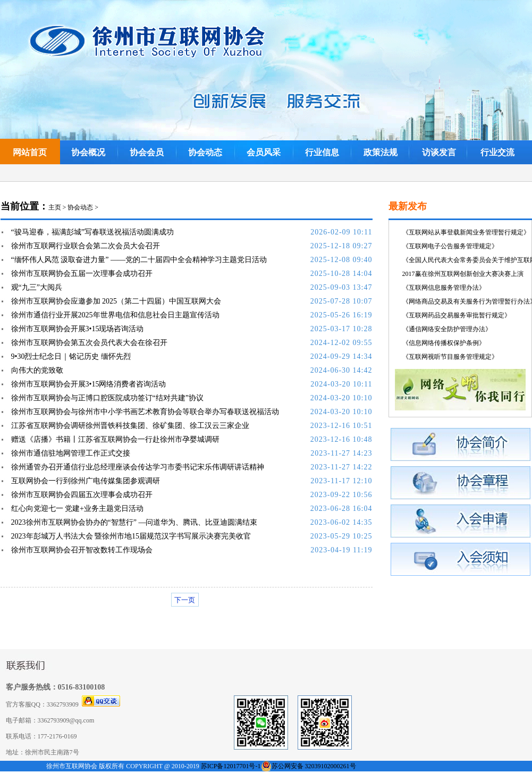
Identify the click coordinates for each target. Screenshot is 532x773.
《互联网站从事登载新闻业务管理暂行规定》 (466, 232)
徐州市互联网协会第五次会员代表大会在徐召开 (89, 343)
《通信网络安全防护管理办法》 (447, 329)
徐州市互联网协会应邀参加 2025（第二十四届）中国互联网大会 (116, 301)
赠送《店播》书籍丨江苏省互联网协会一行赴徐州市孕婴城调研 (115, 439)
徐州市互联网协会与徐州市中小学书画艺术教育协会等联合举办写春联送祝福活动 (145, 412)
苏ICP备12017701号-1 (231, 766)
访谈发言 (439, 152)
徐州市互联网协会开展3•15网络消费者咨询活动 (89, 384)
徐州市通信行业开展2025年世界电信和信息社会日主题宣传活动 (115, 315)
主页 (55, 207)
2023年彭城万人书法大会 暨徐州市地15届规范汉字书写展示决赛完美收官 (131, 536)
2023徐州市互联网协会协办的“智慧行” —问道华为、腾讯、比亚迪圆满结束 (134, 522)
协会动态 (205, 152)
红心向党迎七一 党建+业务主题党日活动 (77, 509)
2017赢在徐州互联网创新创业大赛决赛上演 (463, 274)
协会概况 (88, 152)
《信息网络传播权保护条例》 (444, 343)
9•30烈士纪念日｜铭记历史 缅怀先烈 (71, 356)
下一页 (185, 600)
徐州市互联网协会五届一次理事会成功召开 (82, 274)
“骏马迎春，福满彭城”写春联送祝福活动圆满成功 (92, 232)
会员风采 (264, 152)
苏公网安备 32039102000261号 (314, 766)
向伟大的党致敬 (37, 370)
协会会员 (147, 152)
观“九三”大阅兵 (37, 287)
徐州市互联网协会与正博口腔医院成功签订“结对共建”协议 (107, 398)
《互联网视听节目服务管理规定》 (450, 357)
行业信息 (322, 152)
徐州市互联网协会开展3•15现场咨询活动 (78, 329)
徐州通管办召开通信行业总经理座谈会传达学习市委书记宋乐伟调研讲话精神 (138, 467)
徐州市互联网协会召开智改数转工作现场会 (82, 550)
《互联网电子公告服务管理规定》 (450, 246)
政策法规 (381, 152)
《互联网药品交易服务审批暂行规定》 (457, 315)
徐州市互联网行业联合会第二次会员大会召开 (86, 246)
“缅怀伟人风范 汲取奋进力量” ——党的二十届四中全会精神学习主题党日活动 (139, 260)
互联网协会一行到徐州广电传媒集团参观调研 (86, 481)
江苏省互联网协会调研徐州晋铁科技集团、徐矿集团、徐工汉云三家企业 (130, 426)
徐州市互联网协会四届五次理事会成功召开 (82, 495)
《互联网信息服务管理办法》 (444, 288)
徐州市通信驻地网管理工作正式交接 (71, 453)
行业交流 (497, 152)
